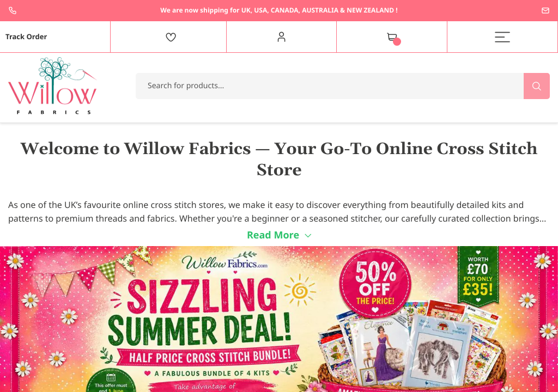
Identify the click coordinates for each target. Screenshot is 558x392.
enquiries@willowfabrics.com (545, 10)
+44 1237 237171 (13, 10)
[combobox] (343, 86)
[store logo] (53, 86)
